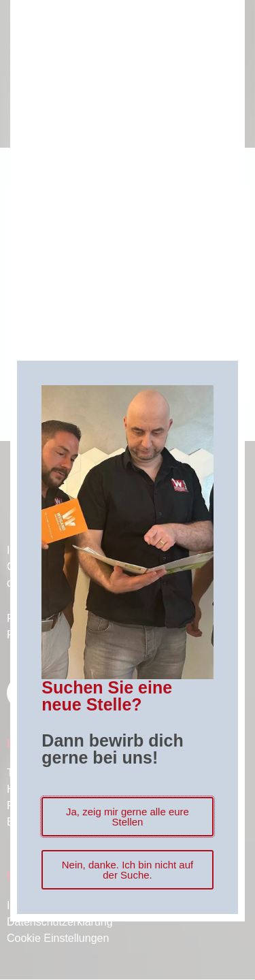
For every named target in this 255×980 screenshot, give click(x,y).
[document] (128, 490)
